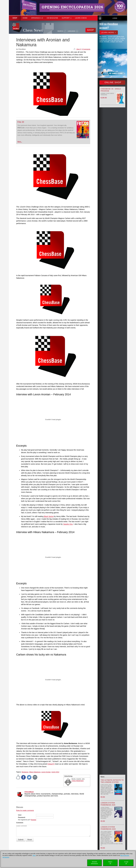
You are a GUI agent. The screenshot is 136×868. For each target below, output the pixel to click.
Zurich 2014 (55, 772)
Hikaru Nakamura (35, 772)
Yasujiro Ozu (68, 524)
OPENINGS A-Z (37, 18)
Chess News (33, 30)
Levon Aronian (46, 772)
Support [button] (67, 18)
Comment (20, 823)
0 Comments (86, 49)
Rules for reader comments (25, 810)
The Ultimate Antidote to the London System (112, 781)
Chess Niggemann (78, 781)
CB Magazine (52, 18)
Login (115, 18)
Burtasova (25, 772)
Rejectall (110, 863)
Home (25, 18)
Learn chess (81, 18)
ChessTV (51, 764)
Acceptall (126, 863)
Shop (15, 18)
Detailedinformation (95, 863)
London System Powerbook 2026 (108, 828)
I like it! (78, 49)
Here (34, 855)
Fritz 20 (21, 122)
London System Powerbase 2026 (108, 804)
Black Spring (49, 516)
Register (34, 820)
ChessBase (29, 792)
